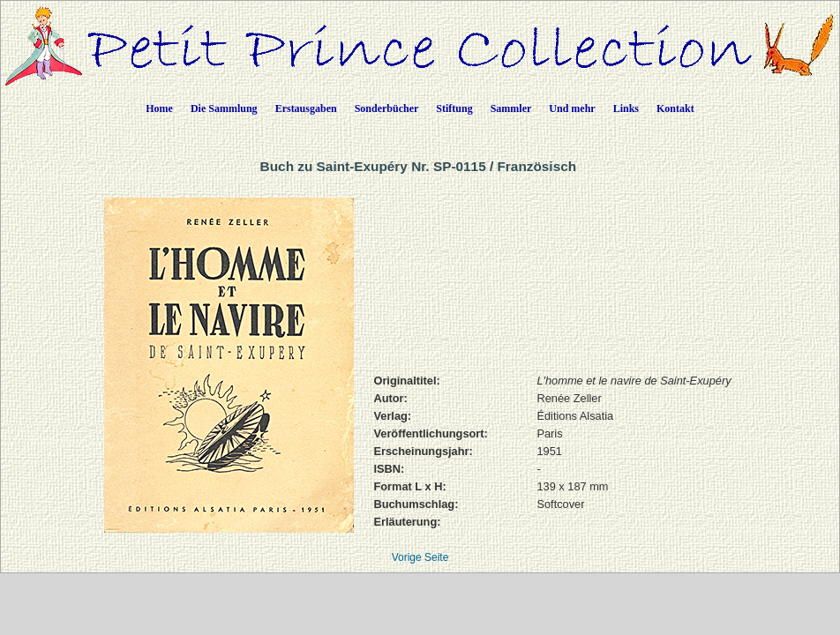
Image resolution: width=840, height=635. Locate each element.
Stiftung (454, 108)
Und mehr (572, 108)
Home (159, 108)
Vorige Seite (420, 557)
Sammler (511, 108)
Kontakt (675, 108)
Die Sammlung (224, 108)
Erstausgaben (306, 108)
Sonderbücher (387, 108)
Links (626, 108)
